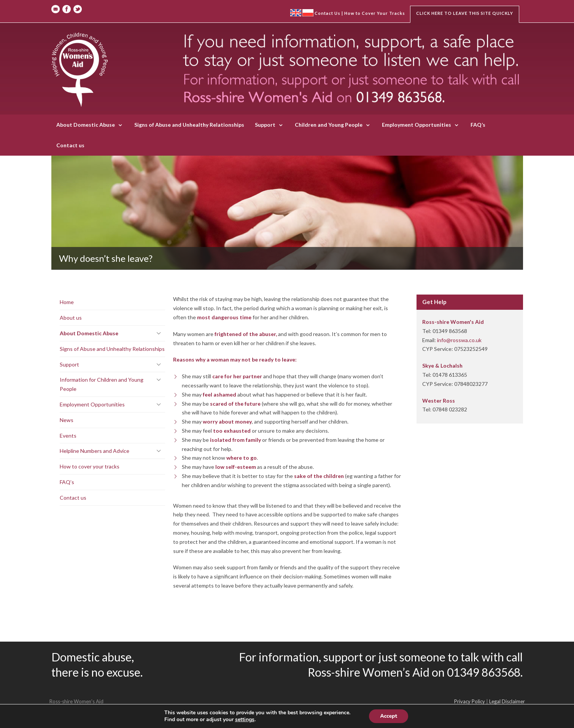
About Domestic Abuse (86, 125)
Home (67, 302)
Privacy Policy (470, 701)
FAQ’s (478, 125)
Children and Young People (329, 125)
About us (71, 318)
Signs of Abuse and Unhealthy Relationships (189, 125)
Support (265, 125)
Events (68, 436)
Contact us (70, 145)
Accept (389, 716)
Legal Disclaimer (507, 701)
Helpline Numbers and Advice (95, 451)
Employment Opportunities (417, 125)
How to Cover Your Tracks (375, 13)
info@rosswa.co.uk (459, 340)
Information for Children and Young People (102, 384)
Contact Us (328, 13)
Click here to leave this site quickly (465, 13)
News (67, 420)
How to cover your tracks (90, 466)
